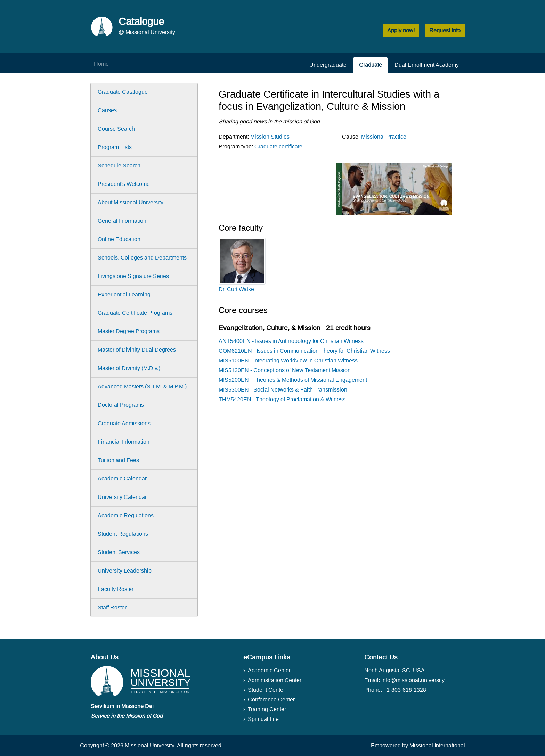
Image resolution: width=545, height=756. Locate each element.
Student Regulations (123, 534)
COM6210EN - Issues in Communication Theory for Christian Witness (304, 351)
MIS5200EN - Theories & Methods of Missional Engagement (293, 380)
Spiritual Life (263, 719)
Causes (107, 110)
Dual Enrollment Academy (427, 65)
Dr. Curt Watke (236, 289)
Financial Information (124, 442)
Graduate (371, 65)
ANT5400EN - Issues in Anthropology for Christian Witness (291, 341)
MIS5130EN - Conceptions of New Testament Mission (285, 370)
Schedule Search (119, 166)
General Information (122, 221)
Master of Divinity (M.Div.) (129, 368)
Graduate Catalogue (123, 92)
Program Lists (115, 147)
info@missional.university (413, 680)
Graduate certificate (278, 146)
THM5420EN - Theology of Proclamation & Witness (282, 399)
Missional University (149, 745)
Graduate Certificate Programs (135, 313)
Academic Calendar (122, 479)
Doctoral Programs (121, 405)
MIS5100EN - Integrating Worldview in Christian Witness (288, 360)
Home (101, 64)
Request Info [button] (445, 30)
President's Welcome (124, 184)
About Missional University (131, 202)
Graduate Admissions (124, 423)
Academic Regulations (126, 515)
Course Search (116, 129)
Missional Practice (384, 137)
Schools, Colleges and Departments (142, 258)
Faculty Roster (116, 589)
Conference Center (271, 700)
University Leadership (125, 571)
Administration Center (275, 680)
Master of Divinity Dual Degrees (137, 350)
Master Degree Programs (129, 331)
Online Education (119, 239)
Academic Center (269, 670)
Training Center (267, 709)
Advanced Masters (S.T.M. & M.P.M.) (142, 387)
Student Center (266, 690)
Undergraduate (328, 65)
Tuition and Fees (118, 460)
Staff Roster (112, 607)
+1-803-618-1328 (405, 690)
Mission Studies (270, 137)
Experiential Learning (124, 294)
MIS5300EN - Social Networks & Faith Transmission (283, 390)
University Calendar (122, 497)
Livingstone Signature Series (133, 276)
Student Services (119, 552)
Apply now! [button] (401, 30)
